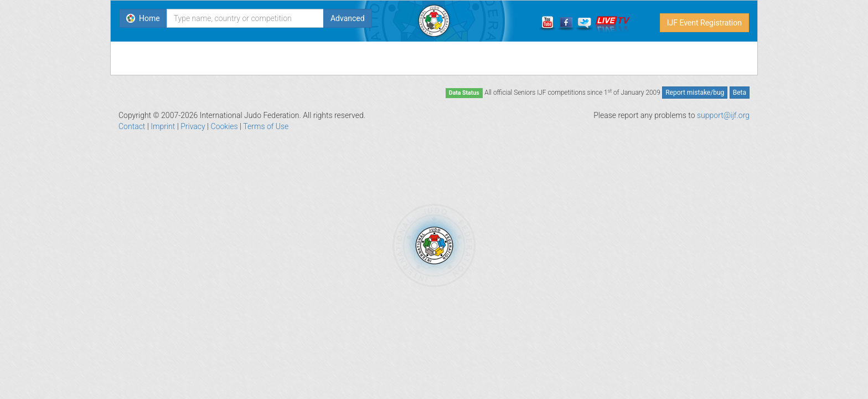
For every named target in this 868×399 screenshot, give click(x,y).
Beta (740, 93)
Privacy (193, 126)
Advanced (348, 18)
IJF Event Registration (704, 23)
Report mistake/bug (695, 93)
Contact (132, 126)
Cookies (224, 126)
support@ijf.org (723, 115)
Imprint (163, 126)
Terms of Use (266, 126)
